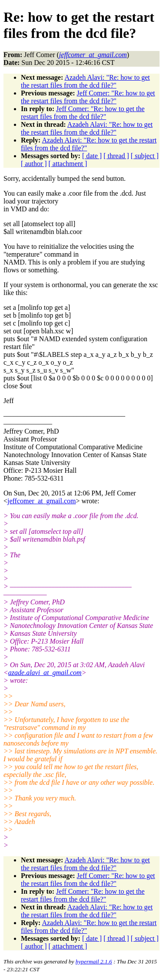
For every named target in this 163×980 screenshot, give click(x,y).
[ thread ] (116, 156)
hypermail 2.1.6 (94, 961)
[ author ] (34, 164)
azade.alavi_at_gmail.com (45, 673)
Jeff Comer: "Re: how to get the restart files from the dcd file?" (88, 97)
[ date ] (92, 156)
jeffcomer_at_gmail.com (42, 501)
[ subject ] (145, 156)
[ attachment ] (68, 164)
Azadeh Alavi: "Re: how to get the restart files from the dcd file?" (85, 81)
